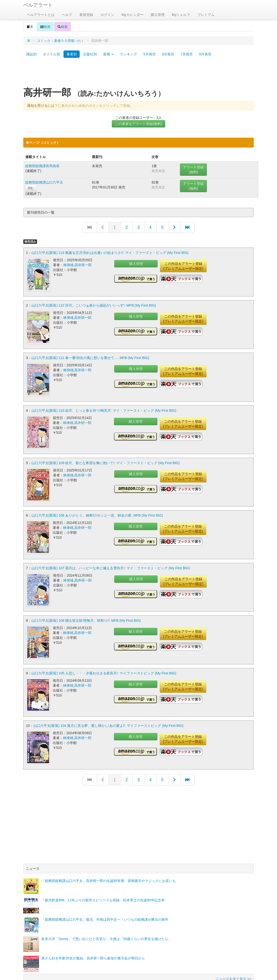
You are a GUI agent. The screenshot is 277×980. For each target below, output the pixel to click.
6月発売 (168, 54)
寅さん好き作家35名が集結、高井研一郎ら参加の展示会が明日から (93, 935)
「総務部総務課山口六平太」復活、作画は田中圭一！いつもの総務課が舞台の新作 (105, 896)
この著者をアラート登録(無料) (138, 124)
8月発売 (205, 54)
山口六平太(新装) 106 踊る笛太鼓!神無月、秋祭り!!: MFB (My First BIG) (86, 604)
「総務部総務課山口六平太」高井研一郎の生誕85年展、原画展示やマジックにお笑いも (109, 857)
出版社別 (90, 54)
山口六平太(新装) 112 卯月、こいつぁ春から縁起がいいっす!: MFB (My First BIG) (94, 303)
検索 (63, 27)
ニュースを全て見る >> (233, 955)
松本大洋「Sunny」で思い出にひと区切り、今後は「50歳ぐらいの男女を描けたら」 (107, 916)
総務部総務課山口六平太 (44, 182)
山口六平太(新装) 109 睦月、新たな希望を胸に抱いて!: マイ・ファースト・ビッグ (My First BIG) (106, 454)
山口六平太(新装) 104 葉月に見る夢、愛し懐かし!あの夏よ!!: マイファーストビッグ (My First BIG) (108, 705)
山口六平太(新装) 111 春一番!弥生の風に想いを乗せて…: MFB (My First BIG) (90, 353)
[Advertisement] (138, 74)
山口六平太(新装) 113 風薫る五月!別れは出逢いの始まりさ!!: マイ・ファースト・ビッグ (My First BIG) (110, 253)
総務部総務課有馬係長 (42, 166)
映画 (45, 27)
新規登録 (86, 15)
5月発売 (150, 54)
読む (31, 188)
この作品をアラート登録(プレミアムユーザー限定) (183, 266)
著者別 (72, 54)
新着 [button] (108, 54)
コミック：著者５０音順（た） (61, 41)
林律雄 (68, 265)
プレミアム (206, 15)
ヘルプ (67, 15)
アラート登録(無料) (193, 170)
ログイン (107, 15)
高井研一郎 (83, 265)
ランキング (128, 54)
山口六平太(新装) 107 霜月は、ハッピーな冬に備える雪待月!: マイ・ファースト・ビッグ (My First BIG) (111, 554)
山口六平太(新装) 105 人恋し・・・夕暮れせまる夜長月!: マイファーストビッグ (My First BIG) (104, 655)
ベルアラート (38, 5)
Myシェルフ (181, 15)
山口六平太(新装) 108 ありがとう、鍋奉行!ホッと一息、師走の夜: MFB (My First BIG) (97, 504)
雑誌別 (31, 54)
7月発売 (187, 54)
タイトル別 (51, 54)
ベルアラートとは (41, 15)
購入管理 (158, 15)
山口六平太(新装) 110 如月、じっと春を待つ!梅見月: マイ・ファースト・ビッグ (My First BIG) (104, 403)
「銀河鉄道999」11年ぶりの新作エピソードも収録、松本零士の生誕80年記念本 (103, 877)
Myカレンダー (132, 15)
